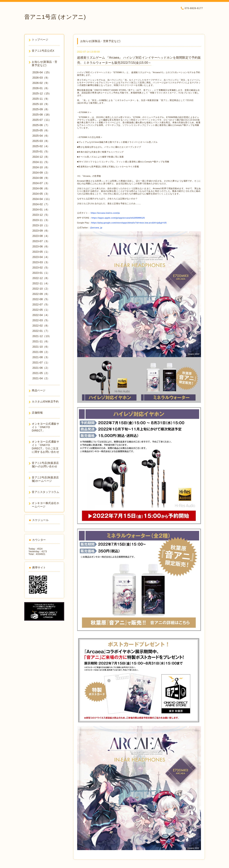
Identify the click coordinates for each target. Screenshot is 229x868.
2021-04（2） (41, 378)
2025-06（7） (41, 125)
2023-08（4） (41, 236)
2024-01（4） (41, 210)
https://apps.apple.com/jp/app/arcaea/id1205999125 (118, 218)
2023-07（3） (41, 241)
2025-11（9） (41, 99)
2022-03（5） (41, 320)
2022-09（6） (41, 294)
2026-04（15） (42, 72)
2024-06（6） (41, 188)
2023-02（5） (41, 268)
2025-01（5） (41, 151)
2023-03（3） (41, 262)
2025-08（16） (42, 115)
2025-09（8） (41, 109)
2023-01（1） (41, 273)
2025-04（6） (41, 136)
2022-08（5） (41, 299)
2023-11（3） (41, 220)
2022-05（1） (41, 310)
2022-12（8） (41, 278)
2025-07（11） (42, 120)
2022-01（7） (41, 331)
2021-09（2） (41, 352)
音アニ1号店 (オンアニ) (55, 17)
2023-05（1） (41, 252)
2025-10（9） (41, 104)
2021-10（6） (41, 347)
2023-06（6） (41, 246)
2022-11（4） (41, 283)
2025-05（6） (41, 130)
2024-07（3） (41, 183)
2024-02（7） (41, 204)
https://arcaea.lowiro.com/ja (105, 213)
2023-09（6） (41, 231)
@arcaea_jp (96, 228)
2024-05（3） (41, 194)
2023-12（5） (41, 215)
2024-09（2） (41, 173)
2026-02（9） (41, 83)
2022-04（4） (41, 315)
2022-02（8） (41, 326)
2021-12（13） (42, 336)
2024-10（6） (41, 167)
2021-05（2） (41, 373)
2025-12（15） (42, 93)
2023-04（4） (41, 257)
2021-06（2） (41, 368)
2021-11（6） (41, 341)
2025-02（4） (41, 146)
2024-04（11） (42, 199)
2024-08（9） (41, 178)
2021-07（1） (41, 362)
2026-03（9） (41, 78)
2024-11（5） (41, 162)
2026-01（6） (41, 88)
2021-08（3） (41, 357)
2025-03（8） (41, 141)
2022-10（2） (41, 289)
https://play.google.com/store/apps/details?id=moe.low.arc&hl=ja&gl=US (129, 223)
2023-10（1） (41, 225)
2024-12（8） (41, 157)
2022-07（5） (41, 304)
